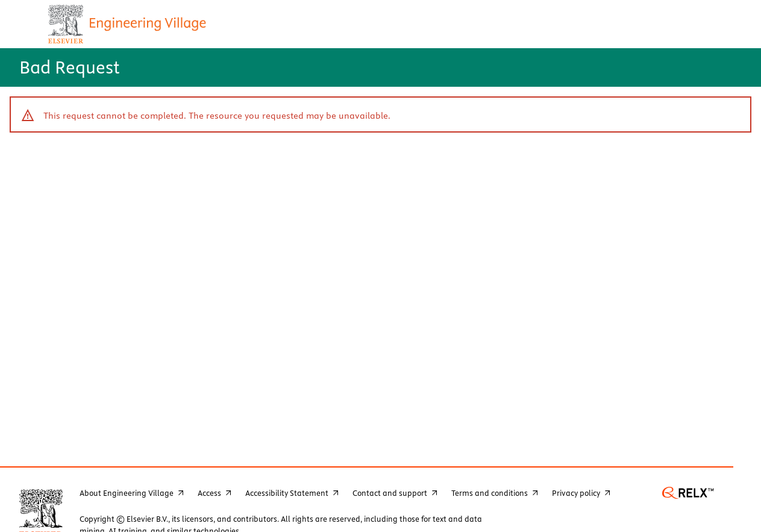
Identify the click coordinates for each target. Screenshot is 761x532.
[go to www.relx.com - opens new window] (688, 496)
